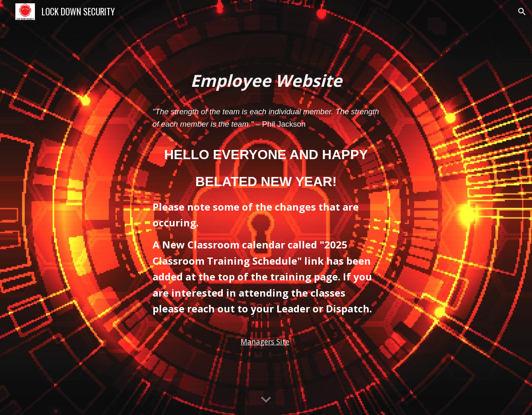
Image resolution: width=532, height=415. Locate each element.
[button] (522, 12)
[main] (266, 81)
